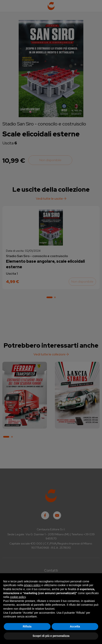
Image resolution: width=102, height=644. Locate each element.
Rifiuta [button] (27, 626)
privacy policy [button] (32, 585)
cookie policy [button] (18, 597)
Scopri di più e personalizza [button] (51, 636)
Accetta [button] (75, 626)
